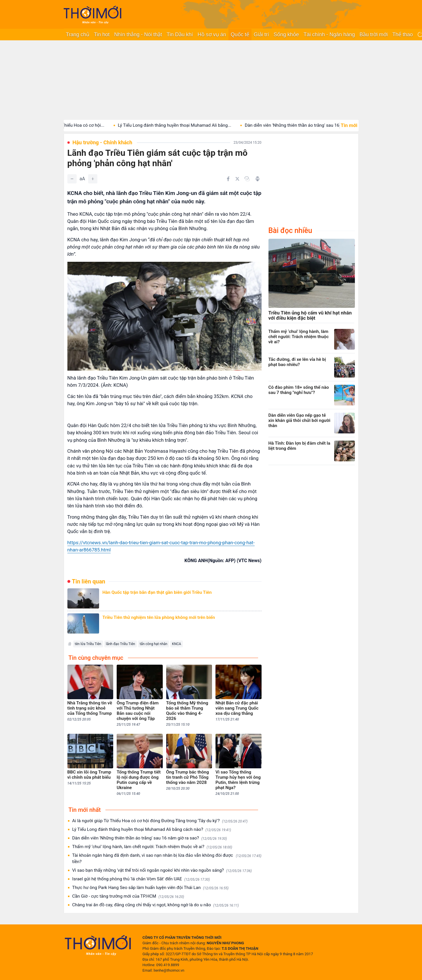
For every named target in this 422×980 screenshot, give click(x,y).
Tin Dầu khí (180, 35)
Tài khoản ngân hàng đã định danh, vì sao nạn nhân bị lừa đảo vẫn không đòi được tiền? (167, 858)
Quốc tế (240, 35)
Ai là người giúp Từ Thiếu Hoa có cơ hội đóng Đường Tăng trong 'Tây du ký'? (160, 821)
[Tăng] (93, 179)
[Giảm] (72, 179)
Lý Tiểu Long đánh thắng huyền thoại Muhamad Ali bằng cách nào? (152, 830)
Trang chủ (78, 35)
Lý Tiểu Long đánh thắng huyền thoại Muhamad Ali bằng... (185, 125)
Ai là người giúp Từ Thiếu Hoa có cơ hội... (75, 125)
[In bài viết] (258, 179)
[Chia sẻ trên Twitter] (237, 179)
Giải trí (261, 35)
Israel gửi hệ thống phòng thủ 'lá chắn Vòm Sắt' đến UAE (141, 879)
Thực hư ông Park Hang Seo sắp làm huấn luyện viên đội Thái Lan (151, 888)
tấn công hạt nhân (154, 644)
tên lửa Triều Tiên (88, 644)
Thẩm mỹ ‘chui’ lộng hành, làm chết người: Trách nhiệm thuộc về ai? (152, 847)
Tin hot (102, 35)
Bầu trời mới (374, 35)
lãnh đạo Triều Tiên (121, 644)
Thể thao (403, 35)
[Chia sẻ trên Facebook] (228, 179)
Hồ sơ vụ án (212, 35)
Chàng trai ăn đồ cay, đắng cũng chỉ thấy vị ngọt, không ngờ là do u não (156, 905)
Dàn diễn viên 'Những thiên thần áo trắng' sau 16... (304, 125)
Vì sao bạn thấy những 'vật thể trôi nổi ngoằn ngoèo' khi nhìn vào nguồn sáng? (162, 870)
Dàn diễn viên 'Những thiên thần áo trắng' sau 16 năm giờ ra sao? (150, 838)
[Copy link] (247, 179)
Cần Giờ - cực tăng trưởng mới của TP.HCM (128, 896)
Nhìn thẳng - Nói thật (138, 35)
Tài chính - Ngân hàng (329, 35)
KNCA (177, 644)
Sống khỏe (286, 35)
